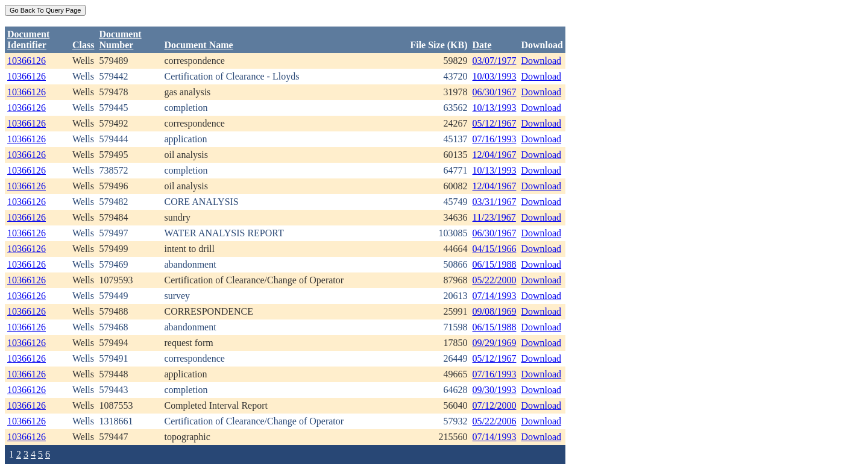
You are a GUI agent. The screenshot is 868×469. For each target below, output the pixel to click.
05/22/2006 (495, 421)
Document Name (198, 45)
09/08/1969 (495, 311)
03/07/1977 (495, 61)
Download (541, 61)
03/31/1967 (495, 202)
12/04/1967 (495, 155)
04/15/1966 (495, 249)
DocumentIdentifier (28, 39)
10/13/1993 (495, 108)
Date (482, 45)
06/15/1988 (495, 264)
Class (83, 45)
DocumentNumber (120, 39)
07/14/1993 (495, 296)
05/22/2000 (495, 280)
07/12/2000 (495, 405)
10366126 (27, 61)
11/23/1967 (494, 217)
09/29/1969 (495, 343)
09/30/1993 (495, 390)
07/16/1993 (495, 139)
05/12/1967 (495, 123)
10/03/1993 (495, 76)
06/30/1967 (495, 92)
